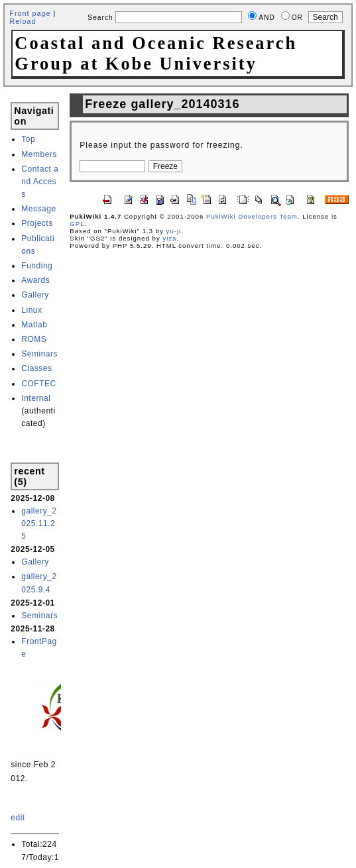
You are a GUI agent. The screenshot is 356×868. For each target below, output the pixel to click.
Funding (37, 266)
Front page (30, 13)
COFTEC (38, 384)
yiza (169, 238)
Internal (36, 398)
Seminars (39, 354)
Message (38, 209)
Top (28, 139)
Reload (23, 21)
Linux (31, 310)
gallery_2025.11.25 (39, 523)
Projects (37, 223)
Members (39, 154)
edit (18, 818)
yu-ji (174, 231)
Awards (35, 280)
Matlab (34, 325)
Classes (36, 368)
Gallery (35, 295)
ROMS (34, 339)
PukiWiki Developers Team (252, 216)
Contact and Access (40, 182)
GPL (77, 224)
